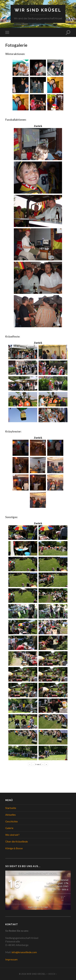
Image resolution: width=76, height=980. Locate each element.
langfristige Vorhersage (38, 907)
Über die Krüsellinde (17, 841)
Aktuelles (11, 815)
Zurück (38, 126)
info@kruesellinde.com (24, 952)
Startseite (11, 808)
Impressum (11, 959)
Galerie (9, 828)
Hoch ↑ (53, 974)
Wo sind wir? (12, 835)
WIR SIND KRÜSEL (38, 10)
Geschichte (11, 821)
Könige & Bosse (14, 848)
